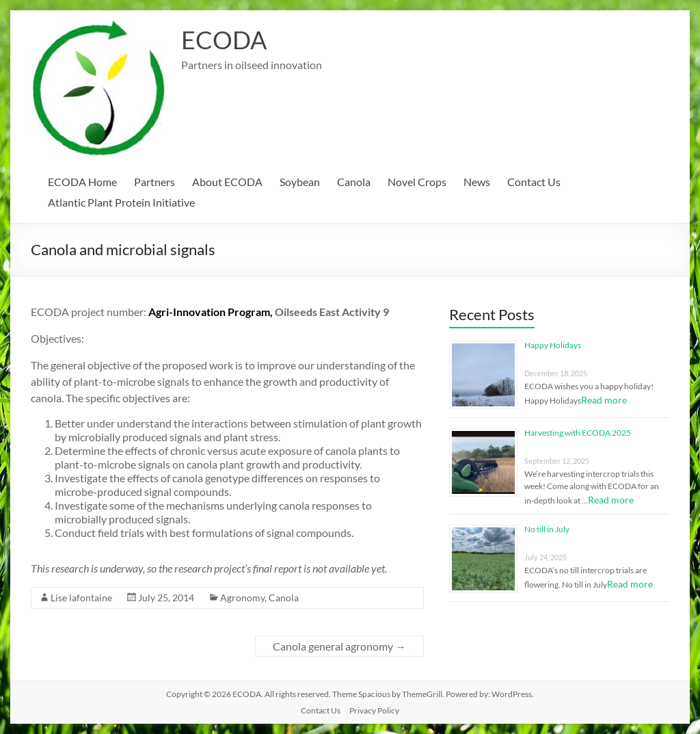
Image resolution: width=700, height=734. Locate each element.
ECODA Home (82, 182)
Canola (354, 182)
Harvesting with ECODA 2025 (578, 433)
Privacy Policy (374, 710)
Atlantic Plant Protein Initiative (121, 202)
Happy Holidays (553, 345)
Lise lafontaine (81, 598)
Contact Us (534, 182)
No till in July (547, 529)
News (477, 182)
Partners (154, 182)
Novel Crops (417, 182)
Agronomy (242, 598)
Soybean (300, 182)
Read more (604, 400)
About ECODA (227, 182)
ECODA (224, 40)
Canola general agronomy (339, 646)
